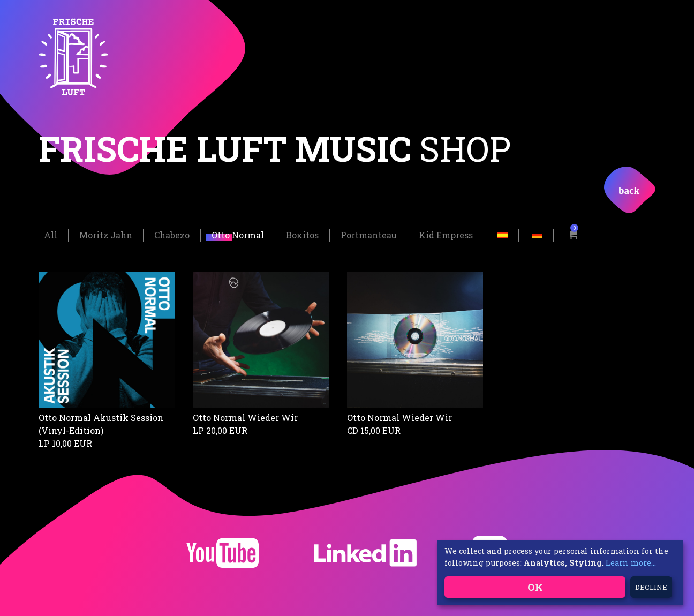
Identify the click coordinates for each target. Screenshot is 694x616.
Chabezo (172, 234)
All (51, 234)
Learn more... (631, 563)
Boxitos (302, 234)
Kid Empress (446, 234)
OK (535, 587)
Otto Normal (238, 234)
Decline (651, 587)
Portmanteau (369, 234)
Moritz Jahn (106, 234)
